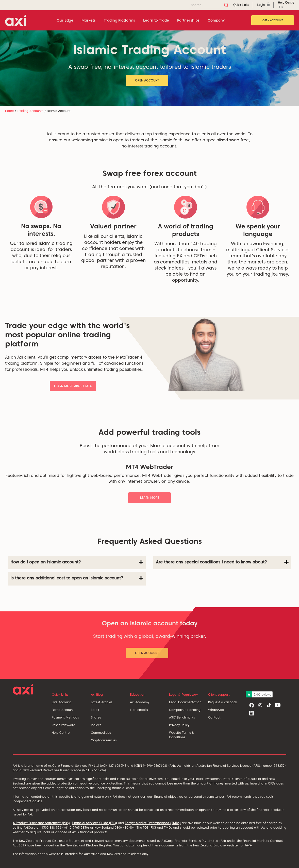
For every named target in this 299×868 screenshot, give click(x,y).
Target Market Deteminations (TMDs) (153, 823)
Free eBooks (139, 710)
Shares (96, 717)
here (248, 845)
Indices (96, 725)
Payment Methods (65, 717)
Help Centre (61, 733)
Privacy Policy (179, 725)
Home (9, 111)
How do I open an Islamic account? (77, 562)
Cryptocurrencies (104, 740)
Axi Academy (140, 702)
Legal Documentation (185, 702)
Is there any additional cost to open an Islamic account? (77, 578)
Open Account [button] (147, 80)
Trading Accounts (30, 111)
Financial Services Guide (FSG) (94, 823)
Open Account (273, 20)
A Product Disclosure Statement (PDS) (41, 823)
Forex (95, 710)
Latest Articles (102, 702)
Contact (214, 717)
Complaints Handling (185, 710)
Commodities (101, 733)
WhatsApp (216, 710)
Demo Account (63, 710)
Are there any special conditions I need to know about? (222, 562)
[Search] (209, 5)
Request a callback (222, 702)
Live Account (61, 702)
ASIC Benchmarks (182, 717)
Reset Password (64, 725)
